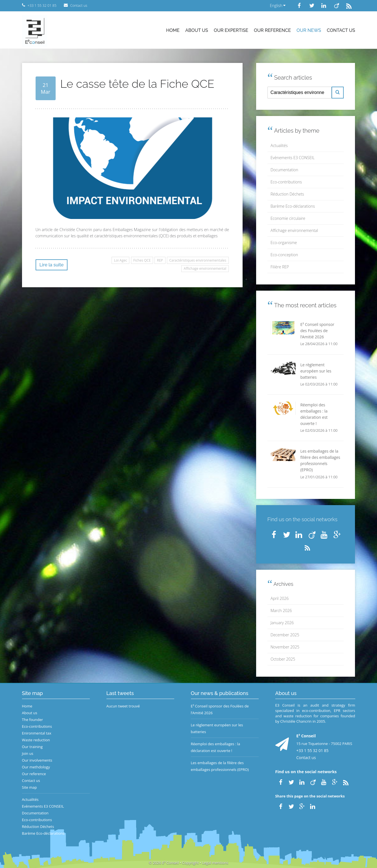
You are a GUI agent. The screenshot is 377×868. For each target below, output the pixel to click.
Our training (32, 747)
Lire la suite (52, 265)
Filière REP (280, 267)
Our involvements (37, 760)
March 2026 (281, 611)
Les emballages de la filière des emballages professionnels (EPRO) (220, 766)
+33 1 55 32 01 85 (312, 750)
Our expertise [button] (231, 30)
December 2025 (285, 635)
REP (160, 260)
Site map (30, 787)
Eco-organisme (284, 243)
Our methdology (36, 767)
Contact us (341, 30)
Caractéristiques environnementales (198, 260)
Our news (309, 30)
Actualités (279, 145)
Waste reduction (36, 740)
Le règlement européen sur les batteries (217, 728)
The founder (33, 720)
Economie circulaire (288, 218)
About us (197, 30)
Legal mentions (215, 863)
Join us (28, 753)
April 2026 (280, 598)
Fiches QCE (142, 260)
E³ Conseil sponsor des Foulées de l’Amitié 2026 (220, 709)
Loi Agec (121, 260)
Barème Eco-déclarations (293, 206)
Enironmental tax (37, 733)
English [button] (278, 6)
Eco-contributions (286, 182)
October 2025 (283, 659)
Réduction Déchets (287, 194)
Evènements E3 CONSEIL (293, 158)
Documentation (284, 170)
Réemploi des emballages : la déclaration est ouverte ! (216, 747)
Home (173, 30)
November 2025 (285, 647)
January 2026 (282, 623)
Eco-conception (284, 255)
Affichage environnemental (205, 268)
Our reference (272, 30)
